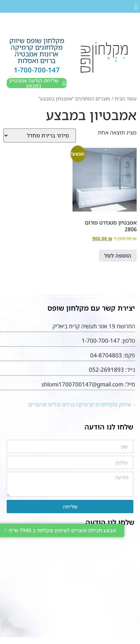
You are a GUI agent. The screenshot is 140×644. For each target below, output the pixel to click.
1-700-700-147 (37, 70)
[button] (136, 7)
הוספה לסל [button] (118, 256)
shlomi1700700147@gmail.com (82, 384)
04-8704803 (106, 355)
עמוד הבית (126, 98)
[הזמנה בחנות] (40, 135)
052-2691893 (106, 370)
